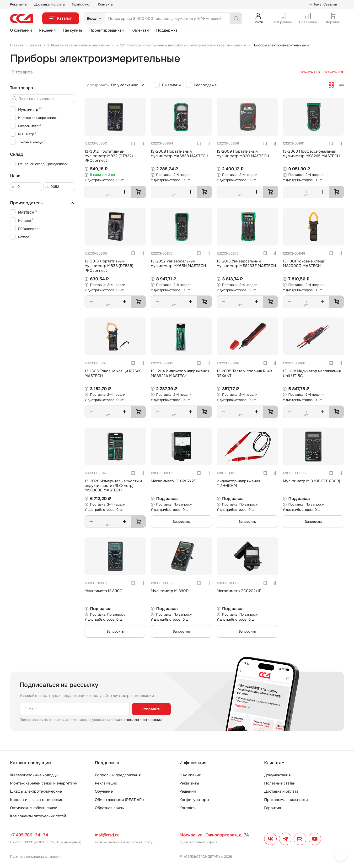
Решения (47, 30)
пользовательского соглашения (136, 720)
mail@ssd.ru (107, 835)
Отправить (151, 709)
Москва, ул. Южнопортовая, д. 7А (214, 835)
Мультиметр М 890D (170, 591)
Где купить (72, 30)
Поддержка (167, 30)
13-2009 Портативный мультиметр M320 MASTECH (243, 154)
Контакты (106, 4)
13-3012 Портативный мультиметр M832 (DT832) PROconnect (109, 156)
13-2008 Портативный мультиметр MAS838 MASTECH (180, 154)
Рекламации (106, 783)
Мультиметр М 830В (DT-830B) (311, 481)
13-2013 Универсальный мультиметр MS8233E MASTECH (246, 263)
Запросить (181, 522)
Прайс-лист (81, 4)
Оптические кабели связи (34, 808)
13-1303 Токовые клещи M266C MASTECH (113, 373)
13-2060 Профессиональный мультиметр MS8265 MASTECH (311, 154)
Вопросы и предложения (118, 775)
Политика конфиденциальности (35, 857)
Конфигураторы (194, 800)
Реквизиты (19, 4)
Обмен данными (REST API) (119, 800)
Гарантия (273, 808)
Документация (277, 775)
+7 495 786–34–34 (29, 835)
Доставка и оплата (50, 4)
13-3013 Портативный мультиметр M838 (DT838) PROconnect (109, 266)
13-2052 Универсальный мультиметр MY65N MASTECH (178, 263)
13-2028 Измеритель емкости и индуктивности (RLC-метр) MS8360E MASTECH (113, 486)
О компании (21, 30)
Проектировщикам (107, 30)
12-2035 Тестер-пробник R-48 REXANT (244, 373)
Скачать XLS (310, 72)
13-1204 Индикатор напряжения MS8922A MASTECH (180, 373)
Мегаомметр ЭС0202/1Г (239, 591)
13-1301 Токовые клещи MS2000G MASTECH (304, 263)
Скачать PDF (334, 72)
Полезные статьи (280, 783)
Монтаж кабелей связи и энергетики (44, 783)
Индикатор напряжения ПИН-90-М (239, 483)
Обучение (104, 791)
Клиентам (140, 30)
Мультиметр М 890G (104, 591)
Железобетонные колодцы (34, 775)
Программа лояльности (286, 800)
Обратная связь (109, 808)
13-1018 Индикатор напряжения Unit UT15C (312, 373)
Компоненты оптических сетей (38, 816)
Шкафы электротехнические (36, 791)
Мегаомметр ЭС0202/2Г (173, 481)
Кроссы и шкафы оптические (37, 800)
